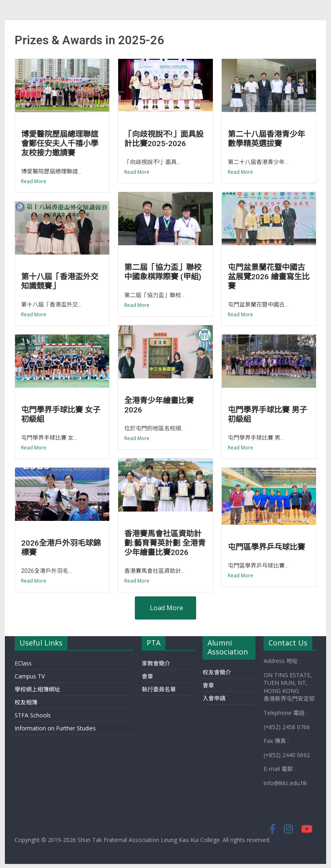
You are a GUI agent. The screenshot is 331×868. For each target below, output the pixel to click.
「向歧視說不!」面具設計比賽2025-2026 (164, 139)
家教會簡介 (156, 663)
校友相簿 (26, 702)
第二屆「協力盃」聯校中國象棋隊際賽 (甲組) (163, 272)
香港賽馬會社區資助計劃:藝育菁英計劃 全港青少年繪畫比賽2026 (165, 543)
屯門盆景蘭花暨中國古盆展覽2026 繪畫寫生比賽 (269, 277)
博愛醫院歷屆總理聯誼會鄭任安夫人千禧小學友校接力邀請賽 (60, 144)
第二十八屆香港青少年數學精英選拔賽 (266, 139)
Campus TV (30, 676)
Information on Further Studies (55, 728)
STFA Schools (33, 715)
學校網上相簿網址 (37, 689)
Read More (34, 181)
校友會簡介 (217, 672)
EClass (23, 663)
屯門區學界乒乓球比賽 (266, 547)
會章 (147, 676)
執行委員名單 (159, 689)
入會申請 (214, 698)
